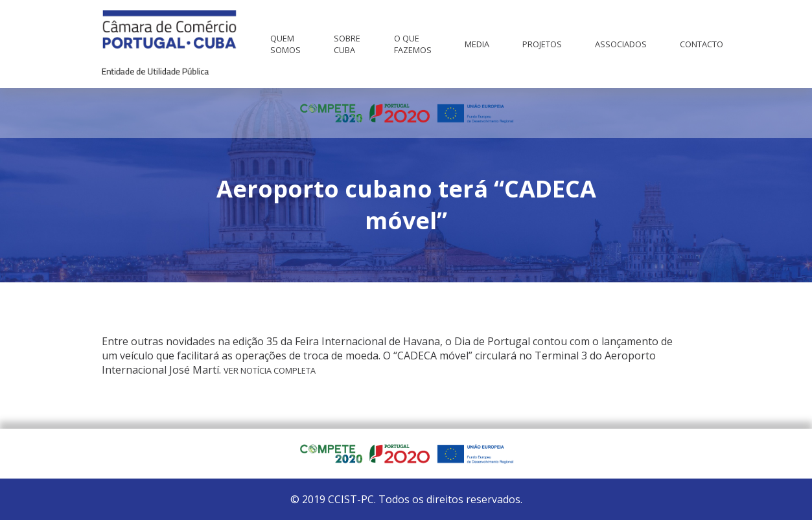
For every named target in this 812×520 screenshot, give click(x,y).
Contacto (702, 44)
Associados (621, 44)
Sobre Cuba (347, 44)
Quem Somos (285, 44)
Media (477, 44)
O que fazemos (413, 44)
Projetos (542, 44)
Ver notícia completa (270, 370)
